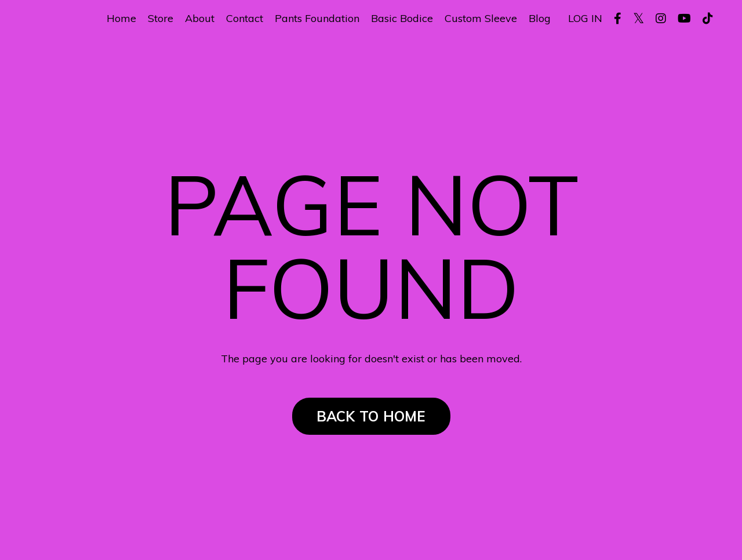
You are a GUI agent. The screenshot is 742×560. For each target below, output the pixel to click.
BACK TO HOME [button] (371, 416)
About (200, 19)
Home (121, 19)
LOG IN (585, 18)
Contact (245, 19)
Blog (540, 19)
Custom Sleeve (481, 19)
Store (161, 19)
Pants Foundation (317, 19)
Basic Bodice (402, 19)
